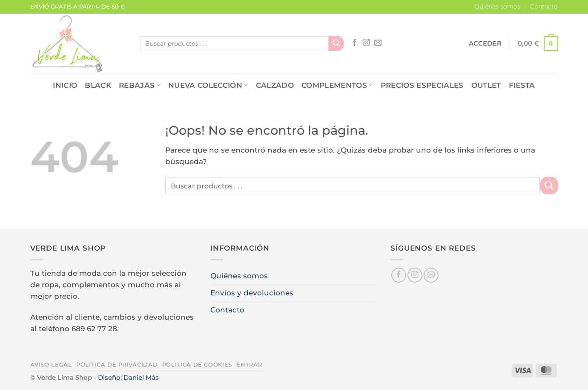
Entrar (249, 364)
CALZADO (275, 85)
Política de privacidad (117, 364)
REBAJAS (140, 85)
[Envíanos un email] (378, 43)
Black (98, 85)
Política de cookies (197, 364)
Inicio (65, 85)
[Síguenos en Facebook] (354, 43)
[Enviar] (336, 43)
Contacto (544, 6)
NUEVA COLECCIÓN (208, 85)
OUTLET (486, 85)
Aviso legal (51, 364)
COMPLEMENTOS (337, 85)
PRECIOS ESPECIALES (422, 85)
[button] (485, 43)
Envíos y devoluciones (252, 293)
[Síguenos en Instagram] (366, 43)
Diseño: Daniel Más (128, 377)
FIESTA (522, 85)
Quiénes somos (497, 6)
